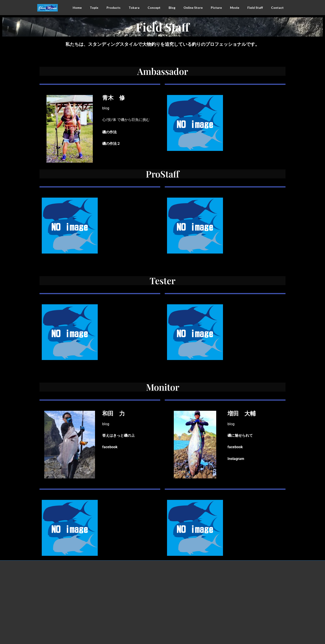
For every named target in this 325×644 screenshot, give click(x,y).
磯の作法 (109, 132)
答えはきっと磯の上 (118, 435)
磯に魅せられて (240, 435)
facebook (110, 447)
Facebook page (248, 577)
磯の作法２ (111, 144)
